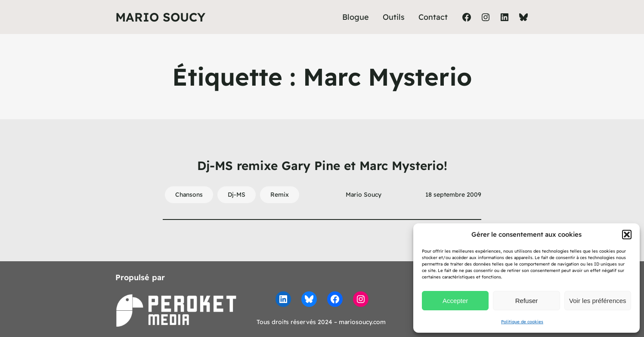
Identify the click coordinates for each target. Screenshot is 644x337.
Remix (280, 195)
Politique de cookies (522, 322)
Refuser (527, 301)
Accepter (455, 301)
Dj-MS (237, 195)
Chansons (189, 195)
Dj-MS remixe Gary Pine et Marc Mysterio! (322, 165)
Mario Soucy (160, 17)
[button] (627, 235)
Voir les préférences (598, 301)
